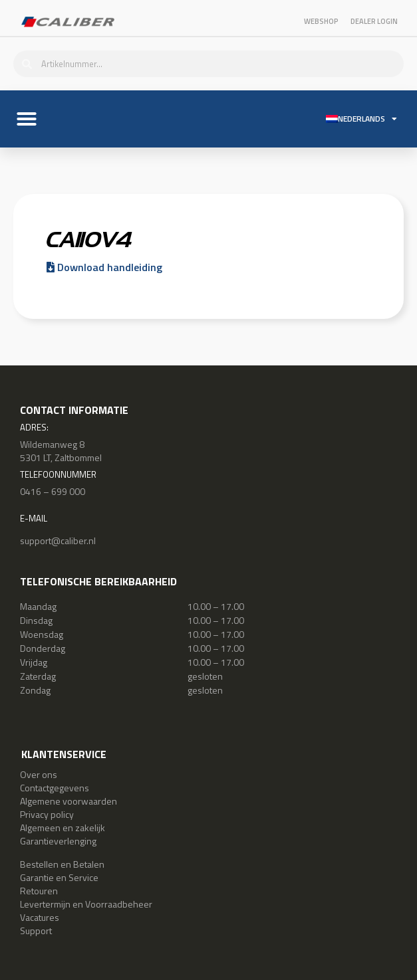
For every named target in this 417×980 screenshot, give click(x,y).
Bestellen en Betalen (62, 864)
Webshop (321, 21)
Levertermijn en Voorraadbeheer (86, 904)
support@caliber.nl (58, 540)
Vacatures (40, 917)
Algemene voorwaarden (69, 801)
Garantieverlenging (58, 841)
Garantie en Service (59, 877)
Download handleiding (104, 267)
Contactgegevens (55, 788)
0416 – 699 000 (53, 491)
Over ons (39, 774)
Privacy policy (47, 814)
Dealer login (374, 21)
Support (36, 931)
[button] (27, 119)
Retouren (39, 891)
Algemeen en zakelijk (63, 828)
